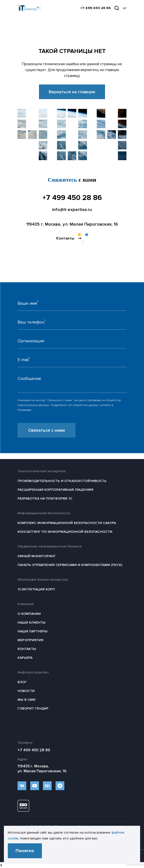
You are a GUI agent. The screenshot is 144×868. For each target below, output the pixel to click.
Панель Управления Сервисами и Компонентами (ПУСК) (70, 565)
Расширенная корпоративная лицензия (55, 490)
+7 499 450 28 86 (95, 8)
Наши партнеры (33, 631)
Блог (22, 682)
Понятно (25, 851)
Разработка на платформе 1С (45, 498)
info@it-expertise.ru (72, 209)
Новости (26, 691)
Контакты (27, 649)
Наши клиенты (32, 622)
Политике (24, 410)
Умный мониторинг (37, 556)
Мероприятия (30, 640)
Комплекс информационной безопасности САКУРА (67, 523)
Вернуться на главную (72, 92)
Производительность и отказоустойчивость (62, 481)
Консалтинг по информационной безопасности (65, 532)
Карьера (25, 658)
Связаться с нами (47, 430)
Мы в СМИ (26, 700)
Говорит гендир (33, 708)
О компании (29, 614)
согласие (94, 400)
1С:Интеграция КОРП (36, 589)
